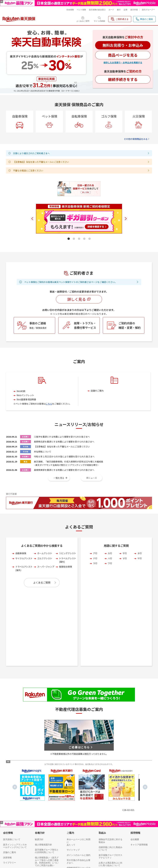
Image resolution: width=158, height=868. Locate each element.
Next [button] (145, 728)
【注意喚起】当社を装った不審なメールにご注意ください (62, 461)
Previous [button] (15, 728)
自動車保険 (21, 568)
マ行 (125, 573)
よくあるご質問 (42, 597)
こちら (49, 418)
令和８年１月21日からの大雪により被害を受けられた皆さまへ (64, 471)
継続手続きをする (123, 79)
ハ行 (110, 573)
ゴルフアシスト (45, 573)
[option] (33, 725)
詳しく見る (79, 314)
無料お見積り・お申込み (123, 45)
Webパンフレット (25, 410)
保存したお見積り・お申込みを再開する (123, 62)
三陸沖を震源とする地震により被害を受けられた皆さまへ (62, 451)
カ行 (110, 568)
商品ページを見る (123, 55)
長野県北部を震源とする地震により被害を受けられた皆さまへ (64, 456)
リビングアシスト (68, 568)
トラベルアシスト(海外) (24, 583)
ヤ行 (140, 573)
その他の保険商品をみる (137, 139)
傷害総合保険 (65, 582)
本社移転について (43, 466)
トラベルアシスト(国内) (68, 575)
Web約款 (21, 406)
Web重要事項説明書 (26, 414)
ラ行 (95, 578)
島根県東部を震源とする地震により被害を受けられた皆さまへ (64, 485)
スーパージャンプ (46, 582)
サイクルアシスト (24, 573)
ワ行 (110, 578)
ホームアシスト (45, 568)
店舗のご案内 (97, 406)
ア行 (95, 568)
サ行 (125, 568)
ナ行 (95, 573)
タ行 (140, 568)
